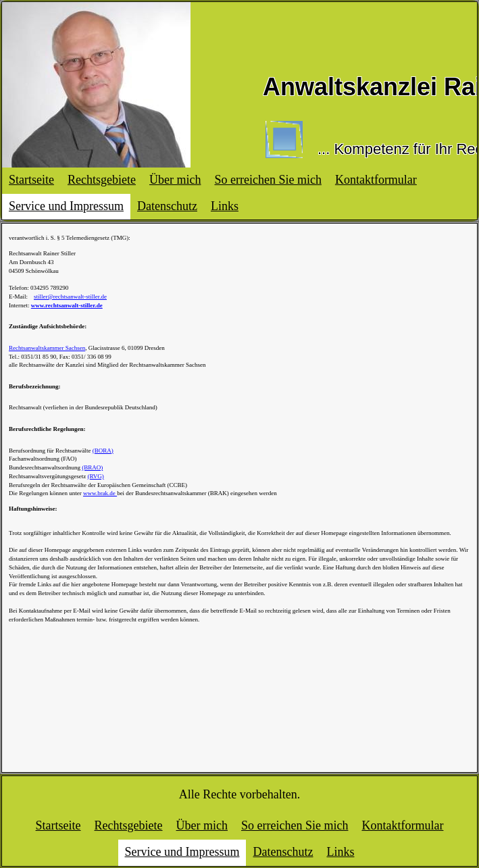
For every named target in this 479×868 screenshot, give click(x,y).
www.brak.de (100, 493)
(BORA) (103, 451)
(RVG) (96, 476)
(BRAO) (92, 467)
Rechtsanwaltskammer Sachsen (47, 348)
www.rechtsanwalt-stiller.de (67, 305)
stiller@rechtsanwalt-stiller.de (70, 297)
